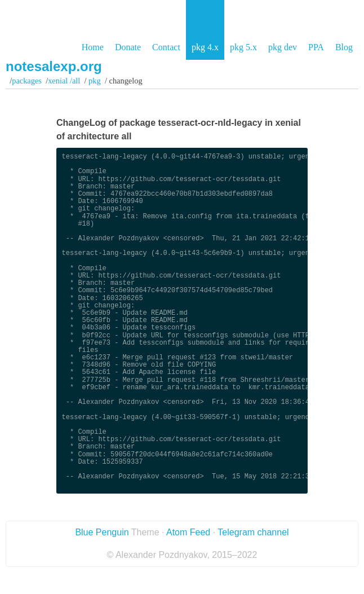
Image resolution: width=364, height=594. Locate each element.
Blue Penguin (102, 532)
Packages (27, 81)
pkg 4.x (205, 47)
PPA (316, 47)
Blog (344, 47)
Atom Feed (188, 532)
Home (93, 47)
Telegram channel (253, 532)
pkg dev (283, 47)
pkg (95, 81)
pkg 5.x (243, 47)
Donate (128, 47)
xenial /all (64, 81)
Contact (166, 47)
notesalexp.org (54, 66)
